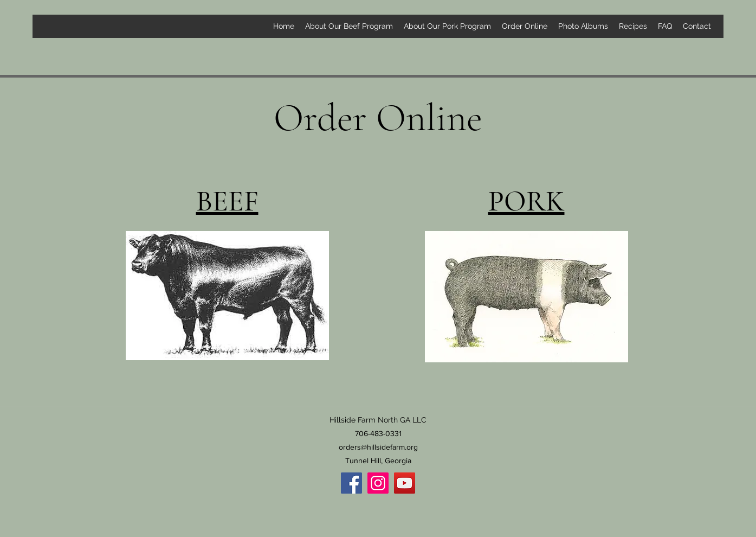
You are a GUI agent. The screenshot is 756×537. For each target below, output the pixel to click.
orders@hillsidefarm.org (378, 447)
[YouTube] (405, 483)
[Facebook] (351, 483)
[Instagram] (378, 483)
